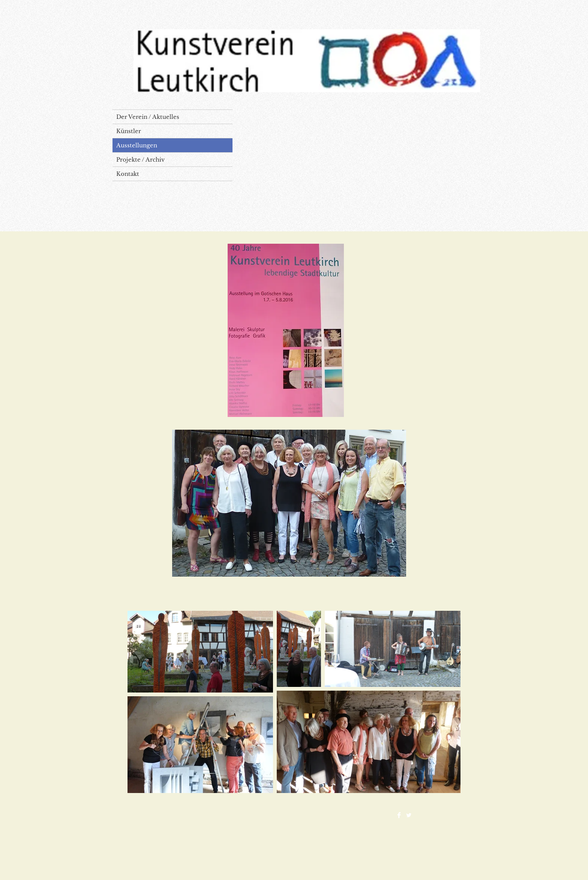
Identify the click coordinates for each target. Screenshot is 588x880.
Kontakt (128, 174)
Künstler (129, 131)
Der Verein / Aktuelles (148, 117)
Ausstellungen (137, 145)
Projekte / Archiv (140, 160)
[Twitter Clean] (409, 815)
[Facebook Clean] (399, 815)
